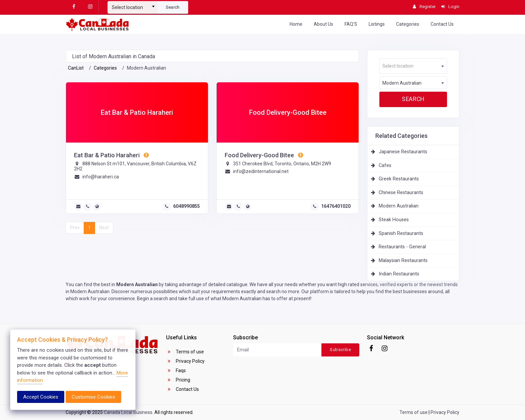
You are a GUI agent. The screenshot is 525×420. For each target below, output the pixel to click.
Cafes (385, 165)
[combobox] (133, 5)
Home (296, 24)
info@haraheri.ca (101, 177)
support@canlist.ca (90, 363)
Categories (408, 24)
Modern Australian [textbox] (402, 83)
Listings (377, 24)
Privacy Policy (185, 361)
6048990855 (186, 206)
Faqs (176, 370)
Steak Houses (394, 220)
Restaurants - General (402, 247)
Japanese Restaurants (403, 152)
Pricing (178, 380)
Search (173, 7)
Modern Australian (399, 206)
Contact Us (442, 24)
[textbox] (133, 7)
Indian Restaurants (399, 274)
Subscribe (340, 350)
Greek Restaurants (399, 179)
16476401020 (336, 206)
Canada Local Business (128, 412)
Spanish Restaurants (401, 233)
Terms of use (185, 352)
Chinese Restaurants (401, 193)
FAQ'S (351, 24)
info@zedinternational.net (261, 171)
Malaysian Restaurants (403, 261)
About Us (323, 24)
